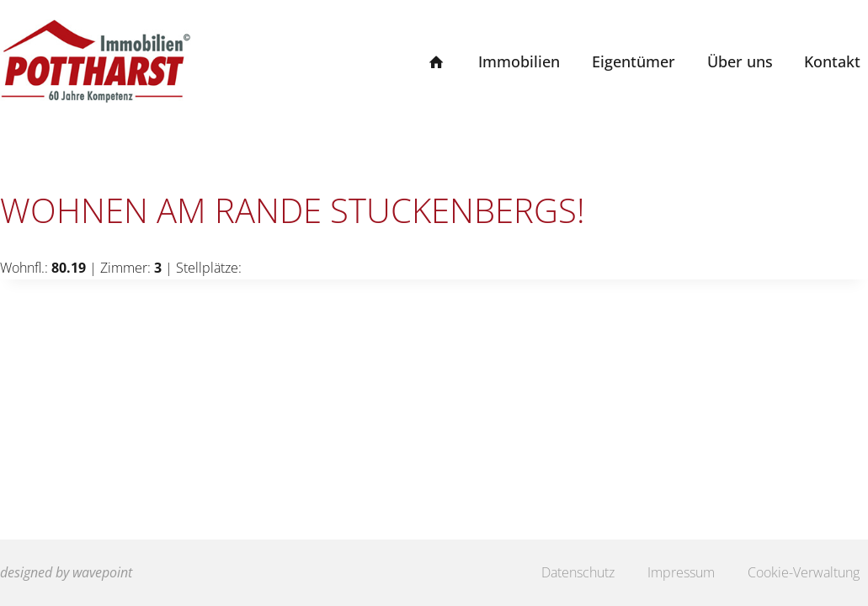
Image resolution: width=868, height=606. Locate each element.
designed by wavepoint (66, 572)
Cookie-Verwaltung (804, 572)
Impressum (681, 572)
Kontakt (832, 61)
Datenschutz (578, 572)
